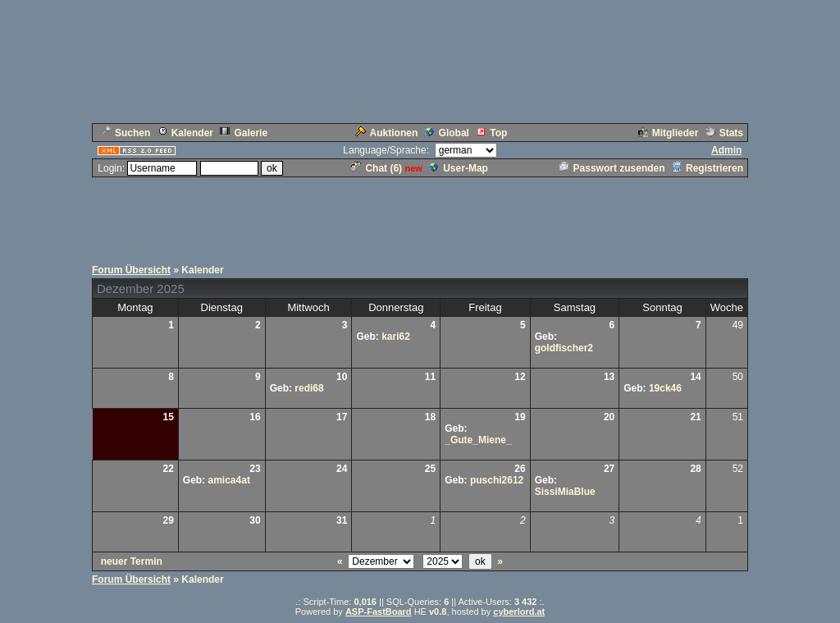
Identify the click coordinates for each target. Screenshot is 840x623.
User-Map (459, 168)
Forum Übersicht (131, 270)
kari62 (396, 337)
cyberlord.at (519, 612)
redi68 (309, 388)
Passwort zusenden (612, 168)
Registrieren (708, 168)
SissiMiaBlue (565, 492)
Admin (726, 150)
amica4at (229, 480)
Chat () (377, 168)
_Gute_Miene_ (478, 440)
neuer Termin (132, 561)
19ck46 (665, 388)
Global (447, 133)
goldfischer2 (564, 348)
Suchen (126, 133)
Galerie (244, 133)
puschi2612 (497, 480)
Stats (724, 133)
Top (491, 133)
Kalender (185, 133)
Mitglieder (669, 133)
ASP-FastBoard (379, 612)
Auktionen (387, 133)
